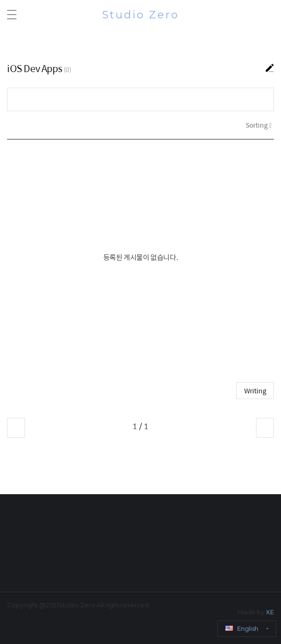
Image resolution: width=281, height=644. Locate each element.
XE (270, 612)
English (242, 628)
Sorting (257, 125)
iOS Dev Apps (34, 68)
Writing (255, 391)
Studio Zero (141, 15)
